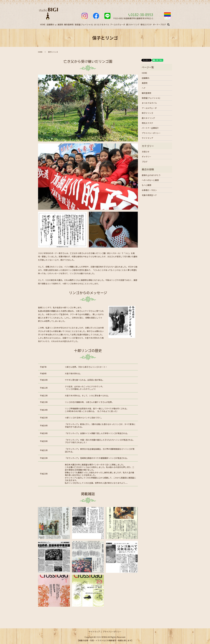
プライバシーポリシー (151, 133)
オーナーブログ (159, 24)
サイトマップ (147, 138)
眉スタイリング (133, 24)
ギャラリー (146, 157)
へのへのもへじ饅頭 (150, 180)
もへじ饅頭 (146, 185)
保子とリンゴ (147, 113)
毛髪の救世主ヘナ (149, 195)
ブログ (145, 162)
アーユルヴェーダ (118, 24)
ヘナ (144, 88)
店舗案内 (50, 24)
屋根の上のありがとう (151, 175)
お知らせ (146, 152)
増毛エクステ (146, 24)
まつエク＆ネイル (102, 24)
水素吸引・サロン (149, 190)
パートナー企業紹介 (150, 128)
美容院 (60, 24)
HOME (43, 24)
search (170, 25)
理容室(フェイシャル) (84, 24)
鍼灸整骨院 (69, 24)
